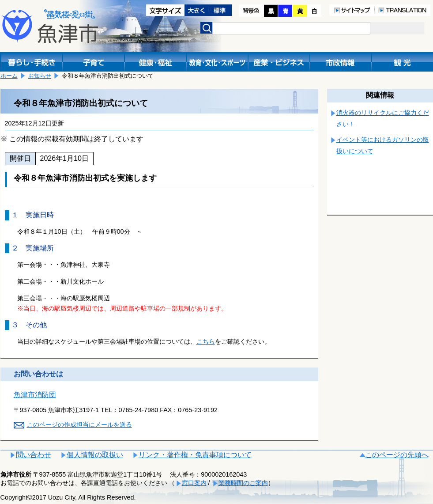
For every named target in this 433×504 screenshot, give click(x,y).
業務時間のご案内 (243, 483)
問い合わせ (34, 455)
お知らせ (40, 76)
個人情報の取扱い (95, 455)
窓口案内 (194, 483)
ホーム (9, 76)
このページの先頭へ (397, 455)
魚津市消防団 (35, 395)
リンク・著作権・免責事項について (195, 455)
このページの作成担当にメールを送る (79, 424)
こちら (206, 341)
